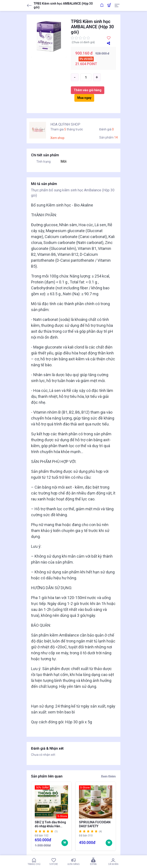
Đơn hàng (73, 862)
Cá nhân (113, 862)
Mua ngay (84, 98)
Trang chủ (34, 862)
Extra (93, 862)
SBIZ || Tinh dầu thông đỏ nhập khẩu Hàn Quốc (50, 824)
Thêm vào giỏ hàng (88, 90)
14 (116, 137)
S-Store (54, 862)
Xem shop (57, 138)
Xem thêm (108, 776)
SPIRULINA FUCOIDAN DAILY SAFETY (95, 824)
